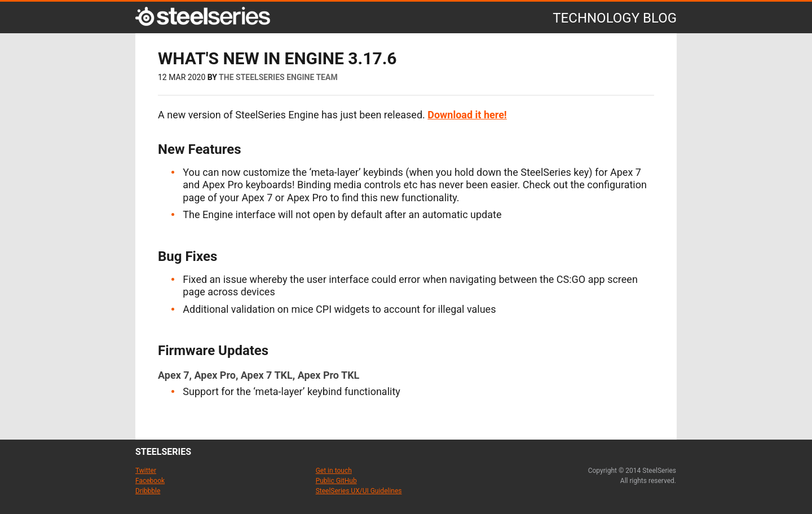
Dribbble (148, 491)
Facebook (150, 481)
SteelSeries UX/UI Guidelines (359, 491)
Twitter (146, 471)
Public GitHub (336, 481)
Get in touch (334, 471)
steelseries (163, 452)
